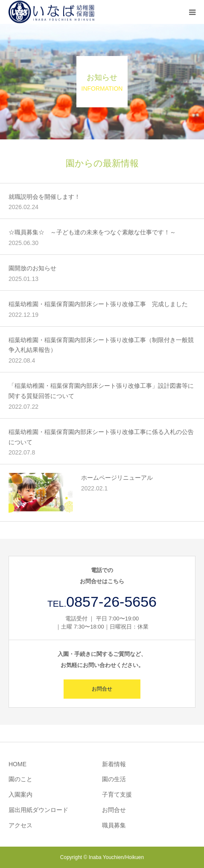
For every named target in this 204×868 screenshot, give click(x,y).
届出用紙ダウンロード (38, 810)
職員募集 (114, 825)
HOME (17, 764)
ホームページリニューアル (117, 478)
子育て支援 (117, 794)
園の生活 (114, 779)
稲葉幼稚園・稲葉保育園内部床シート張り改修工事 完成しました (98, 304)
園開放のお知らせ (32, 268)
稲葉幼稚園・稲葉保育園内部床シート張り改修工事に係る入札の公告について (101, 437)
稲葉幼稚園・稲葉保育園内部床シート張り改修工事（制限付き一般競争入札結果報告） (101, 345)
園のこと (20, 779)
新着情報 (114, 764)
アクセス (20, 825)
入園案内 (20, 794)
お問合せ (102, 689)
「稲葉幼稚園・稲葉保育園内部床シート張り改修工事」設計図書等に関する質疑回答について (101, 391)
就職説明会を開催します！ (44, 197)
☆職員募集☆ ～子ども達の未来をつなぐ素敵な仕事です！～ (92, 232)
